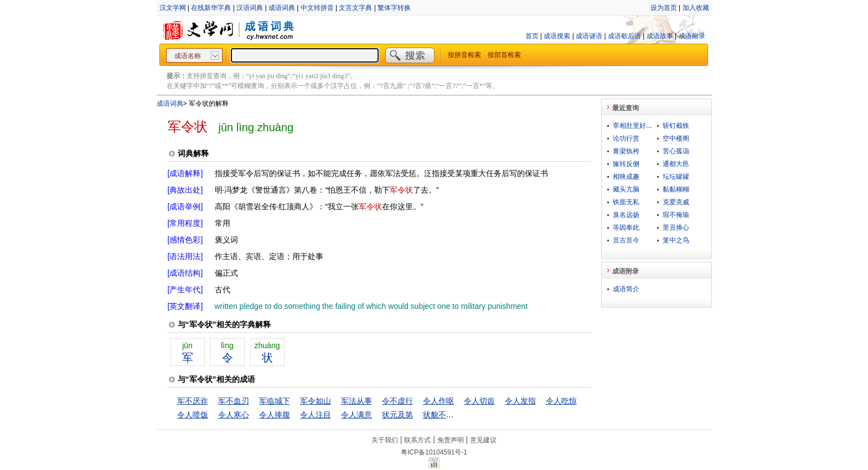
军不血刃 (234, 401)
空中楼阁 (676, 138)
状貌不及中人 (446, 415)
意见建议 (483, 440)
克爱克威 (676, 202)
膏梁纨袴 (626, 151)
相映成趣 (626, 177)
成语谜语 (589, 36)
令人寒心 (234, 415)
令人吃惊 (561, 401)
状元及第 (397, 415)
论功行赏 (626, 138)
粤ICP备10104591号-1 (434, 452)
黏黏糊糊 (676, 189)
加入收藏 (696, 8)
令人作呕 (438, 401)
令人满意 (356, 415)
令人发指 (520, 401)
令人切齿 (479, 401)
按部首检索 (504, 55)
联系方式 (417, 440)
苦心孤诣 (676, 151)
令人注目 (316, 415)
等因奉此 (626, 228)
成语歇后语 (624, 36)
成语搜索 (557, 36)
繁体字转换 (394, 8)
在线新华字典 (211, 8)
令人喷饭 (193, 415)
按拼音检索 (464, 55)
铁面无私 (626, 202)
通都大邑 (676, 164)
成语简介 (626, 289)
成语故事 (660, 36)
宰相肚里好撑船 (636, 126)
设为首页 (664, 8)
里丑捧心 (676, 228)
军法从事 (356, 401)
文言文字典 (355, 8)
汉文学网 (173, 8)
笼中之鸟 (676, 240)
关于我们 (385, 440)
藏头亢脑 (626, 189)
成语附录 (692, 36)
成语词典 (282, 8)
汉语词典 (250, 8)
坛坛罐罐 (676, 177)
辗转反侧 (626, 164)
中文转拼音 (317, 8)
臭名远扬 (626, 215)
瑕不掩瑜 (676, 215)
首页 (532, 36)
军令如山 (316, 401)
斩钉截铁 (676, 126)
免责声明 (451, 440)
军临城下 (275, 401)
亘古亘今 (626, 240)
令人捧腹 (275, 415)
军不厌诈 (193, 401)
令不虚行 (397, 401)
